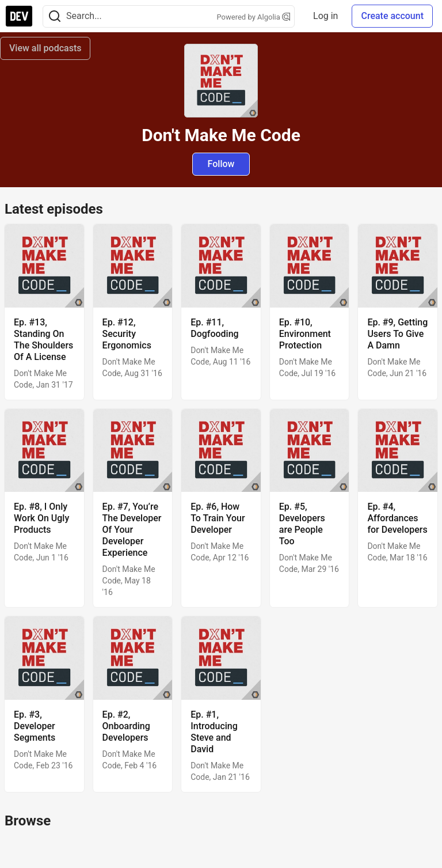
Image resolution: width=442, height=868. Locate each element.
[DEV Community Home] (19, 16)
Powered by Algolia (254, 17)
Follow (221, 164)
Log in (325, 16)
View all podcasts (45, 48)
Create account (392, 16)
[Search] (55, 16)
